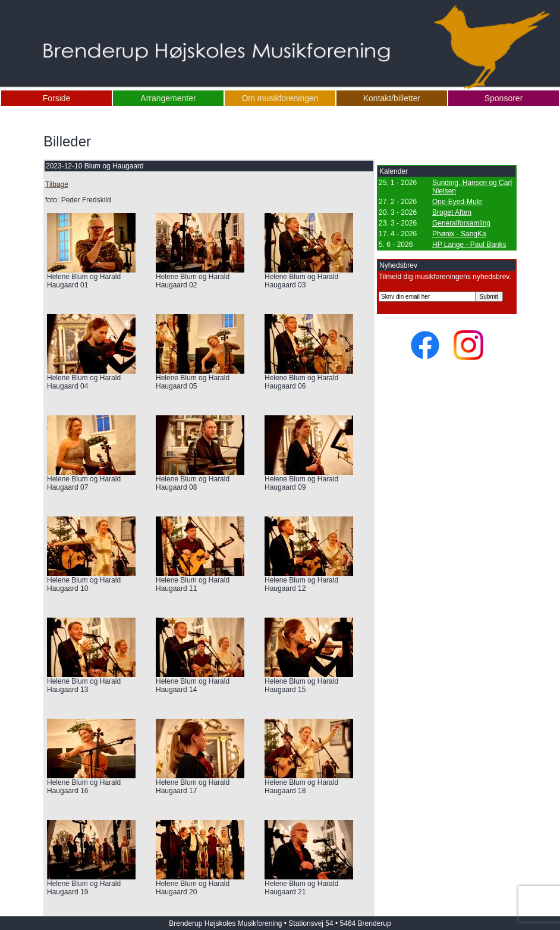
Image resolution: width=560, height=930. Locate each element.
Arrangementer (168, 98)
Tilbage (57, 184)
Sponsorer (504, 98)
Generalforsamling (461, 223)
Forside (57, 98)
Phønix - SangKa (459, 234)
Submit (489, 297)
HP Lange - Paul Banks (469, 245)
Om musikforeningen (280, 98)
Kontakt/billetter (392, 98)
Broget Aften (452, 212)
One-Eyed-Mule (457, 202)
